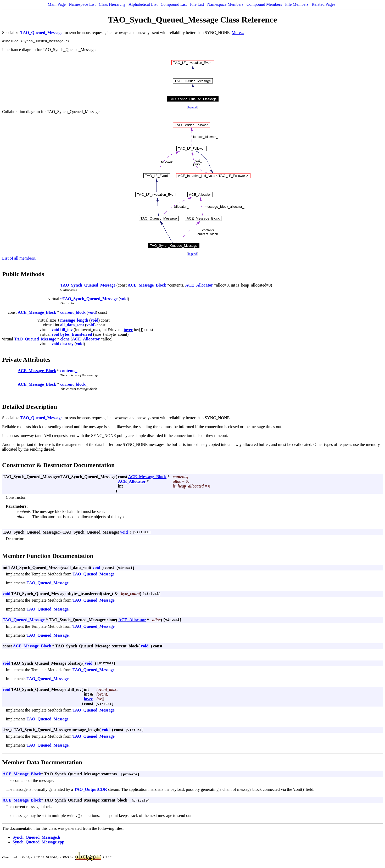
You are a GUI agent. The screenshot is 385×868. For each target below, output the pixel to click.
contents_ (69, 371)
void (124, 299)
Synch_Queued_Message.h (36, 838)
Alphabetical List (143, 4)
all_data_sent (72, 326)
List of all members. (19, 259)
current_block (73, 313)
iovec (128, 330)
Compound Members (264, 4)
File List (197, 4)
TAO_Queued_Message (41, 33)
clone (65, 340)
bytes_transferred (76, 335)
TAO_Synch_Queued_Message (88, 286)
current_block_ (74, 385)
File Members (297, 4)
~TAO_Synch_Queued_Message (89, 299)
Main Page (57, 4)
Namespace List (82, 4)
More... (238, 33)
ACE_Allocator (199, 286)
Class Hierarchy (112, 4)
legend (192, 108)
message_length (74, 321)
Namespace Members (225, 4)
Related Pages (323, 4)
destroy (67, 345)
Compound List (174, 4)
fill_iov (66, 330)
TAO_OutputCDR (91, 790)
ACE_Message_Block (147, 286)
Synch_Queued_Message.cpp (38, 843)
